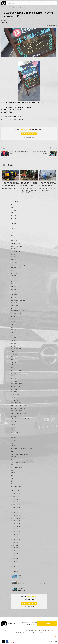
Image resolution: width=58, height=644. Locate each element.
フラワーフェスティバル (18, 462)
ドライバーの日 (15, 432)
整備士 (13, 357)
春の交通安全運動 (16, 486)
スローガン (14, 292)
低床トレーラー (15, 252)
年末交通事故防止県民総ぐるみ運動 (21, 449)
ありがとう (14, 381)
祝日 (12, 281)
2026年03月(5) (16, 502)
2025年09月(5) (16, 518)
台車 (12, 365)
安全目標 (13, 289)
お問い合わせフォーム (29, 134)
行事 (12, 333)
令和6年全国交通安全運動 (18, 414)
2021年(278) (15, 551)
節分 (12, 481)
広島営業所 (14, 210)
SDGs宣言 (14, 354)
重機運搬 (13, 254)
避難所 (13, 341)
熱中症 (13, 322)
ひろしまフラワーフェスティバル (21, 419)
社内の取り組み (29, 630)
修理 (12, 368)
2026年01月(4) (16, 507)
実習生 (13, 476)
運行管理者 (14, 303)
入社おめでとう (15, 268)
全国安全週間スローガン (18, 311)
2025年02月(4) (16, 537)
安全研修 (13, 343)
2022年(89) (15, 548)
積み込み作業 (15, 400)
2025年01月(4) (16, 540)
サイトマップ (34, 632)
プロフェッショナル (17, 370)
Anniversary (15, 395)
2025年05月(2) (16, 529)
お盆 (12, 327)
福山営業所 (25, 7)
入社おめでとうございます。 (19, 265)
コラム (13, 205)
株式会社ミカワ (9, 7)
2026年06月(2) (16, 494)
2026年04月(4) (16, 499)
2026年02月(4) (16, 505)
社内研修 (13, 346)
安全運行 (13, 441)
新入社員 (13, 284)
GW (12, 270)
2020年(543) (15, 553)
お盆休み (13, 330)
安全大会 (13, 308)
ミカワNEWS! (15, 224)
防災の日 (13, 335)
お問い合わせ (26, 632)
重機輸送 (13, 257)
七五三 (13, 446)
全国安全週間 (15, 306)
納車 (12, 233)
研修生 (13, 451)
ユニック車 (14, 262)
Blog (12, 208)
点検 (12, 435)
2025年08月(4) (16, 521)
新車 (12, 235)
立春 (12, 478)
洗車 (12, 443)
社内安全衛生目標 (16, 349)
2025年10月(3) (16, 515)
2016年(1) (14, 564)
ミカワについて (19, 630)
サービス (12, 630)
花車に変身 (14, 422)
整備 (12, 360)
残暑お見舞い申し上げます (19, 408)
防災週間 (13, 338)
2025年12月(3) (16, 510)
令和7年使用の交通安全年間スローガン (22, 454)
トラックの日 (15, 430)
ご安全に (13, 324)
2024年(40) (15, 542)
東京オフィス (15, 218)
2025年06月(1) (16, 526)
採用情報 (37, 630)
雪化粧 (13, 473)
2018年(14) (15, 559)
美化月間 (13, 416)
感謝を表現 (14, 378)
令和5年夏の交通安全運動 (18, 405)
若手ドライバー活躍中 (17, 246)
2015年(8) (14, 567)
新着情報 (17, 7)
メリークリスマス (16, 387)
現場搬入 (13, 249)
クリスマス (14, 389)
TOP (6, 630)
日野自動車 (14, 295)
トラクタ (13, 260)
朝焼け (13, 427)
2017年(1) (14, 561)
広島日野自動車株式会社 (18, 300)
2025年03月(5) (16, 534)
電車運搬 (13, 457)
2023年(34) (15, 545)
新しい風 (13, 287)
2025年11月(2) (16, 513)
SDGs (13, 351)
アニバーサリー (15, 397)
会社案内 (18, 632)
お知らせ (13, 221)
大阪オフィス (15, 213)
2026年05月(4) (16, 497)
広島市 (13, 424)
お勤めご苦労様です (17, 384)
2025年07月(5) (16, 524)
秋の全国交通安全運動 (17, 468)
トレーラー (14, 362)
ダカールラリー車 (16, 297)
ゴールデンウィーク (17, 273)
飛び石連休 (14, 276)
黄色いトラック (15, 241)
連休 (12, 279)
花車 (12, 465)
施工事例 (13, 316)
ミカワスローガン (16, 314)
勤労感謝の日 (15, 373)
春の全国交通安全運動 (17, 411)
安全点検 (13, 438)
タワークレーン (15, 319)
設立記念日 (14, 392)
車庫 (12, 470)
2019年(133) (15, 556)
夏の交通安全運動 (16, 403)
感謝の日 (13, 376)
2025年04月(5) (16, 532)
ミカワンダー (15, 238)
